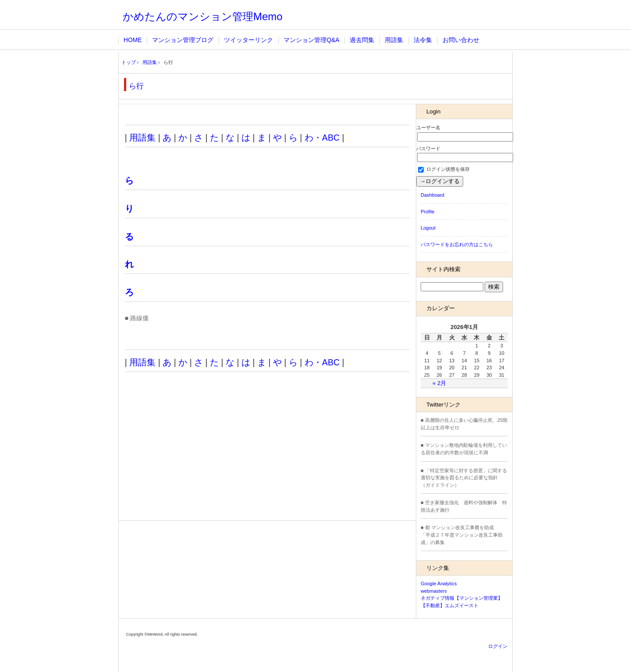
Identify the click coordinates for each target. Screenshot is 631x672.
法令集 (423, 40)
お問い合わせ (461, 40)
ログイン (498, 646)
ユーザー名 (428, 127)
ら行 (136, 86)
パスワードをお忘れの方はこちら (457, 244)
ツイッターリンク (248, 40)
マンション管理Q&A (311, 40)
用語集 (394, 40)
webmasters (434, 591)
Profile (427, 212)
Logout (428, 228)
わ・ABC (322, 138)
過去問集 (362, 40)
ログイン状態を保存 (444, 169)
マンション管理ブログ (183, 40)
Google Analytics (439, 584)
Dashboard (432, 195)
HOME (133, 40)
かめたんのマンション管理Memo (203, 16)
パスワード (428, 149)
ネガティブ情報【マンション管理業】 (462, 598)
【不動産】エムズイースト (450, 605)
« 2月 (439, 383)
